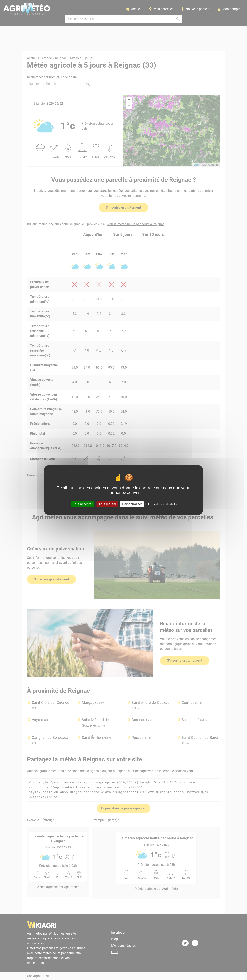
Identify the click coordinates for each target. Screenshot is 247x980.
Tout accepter (83, 504)
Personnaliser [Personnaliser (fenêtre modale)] (132, 504)
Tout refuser (107, 504)
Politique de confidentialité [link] (161, 504)
